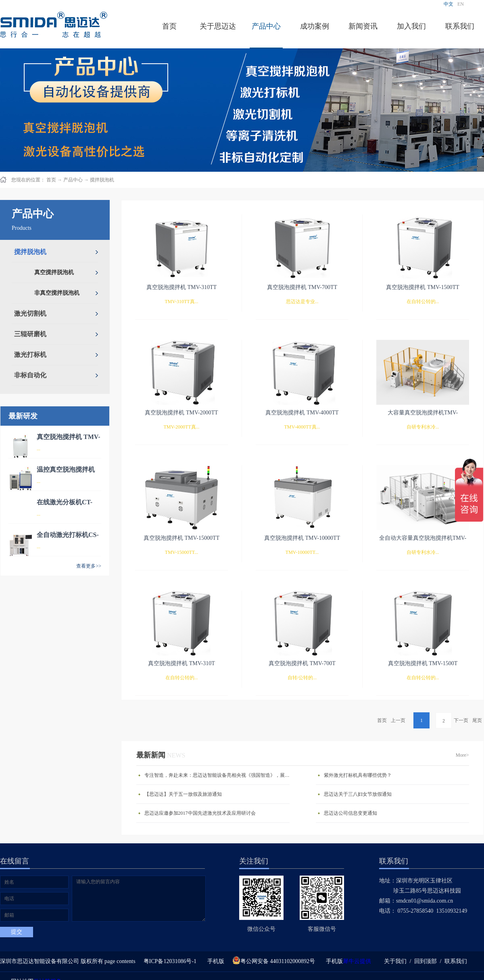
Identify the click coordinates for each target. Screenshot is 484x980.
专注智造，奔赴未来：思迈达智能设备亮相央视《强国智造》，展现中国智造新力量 (219, 775)
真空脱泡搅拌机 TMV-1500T (423, 663)
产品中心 (73, 180)
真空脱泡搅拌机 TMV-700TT (302, 287)
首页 (169, 26)
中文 (449, 4)
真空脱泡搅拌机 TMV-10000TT (302, 538)
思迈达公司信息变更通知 (350, 813)
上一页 (398, 720)
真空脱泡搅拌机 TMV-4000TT (302, 413)
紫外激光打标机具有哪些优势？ (358, 775)
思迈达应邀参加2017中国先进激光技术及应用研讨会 (200, 813)
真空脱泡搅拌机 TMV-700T (302, 663)
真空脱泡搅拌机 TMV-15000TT (181, 538)
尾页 (477, 720)
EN (461, 4)
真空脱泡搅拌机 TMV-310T (181, 663)
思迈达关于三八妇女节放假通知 (358, 794)
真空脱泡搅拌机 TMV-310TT (181, 287)
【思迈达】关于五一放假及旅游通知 (183, 794)
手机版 (214, 961)
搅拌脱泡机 (102, 180)
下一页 (461, 720)
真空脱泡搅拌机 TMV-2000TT (181, 413)
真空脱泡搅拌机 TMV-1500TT (422, 287)
